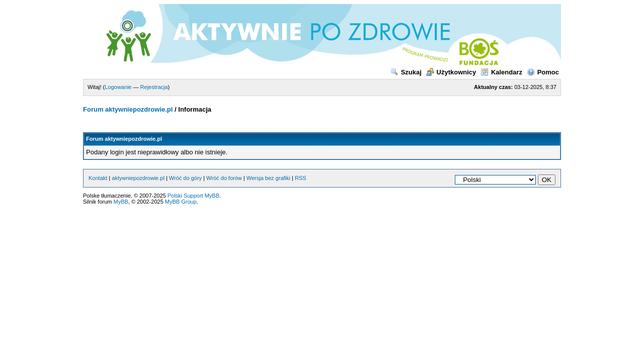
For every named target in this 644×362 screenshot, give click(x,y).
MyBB (121, 202)
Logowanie (118, 87)
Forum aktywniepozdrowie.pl (128, 109)
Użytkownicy (451, 72)
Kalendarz (501, 72)
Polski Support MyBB (193, 196)
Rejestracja (154, 87)
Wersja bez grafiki (268, 178)
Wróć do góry (185, 178)
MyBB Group (181, 202)
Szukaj (406, 72)
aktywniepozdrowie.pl (138, 178)
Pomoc (543, 72)
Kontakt (98, 178)
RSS (301, 178)
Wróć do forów (224, 178)
